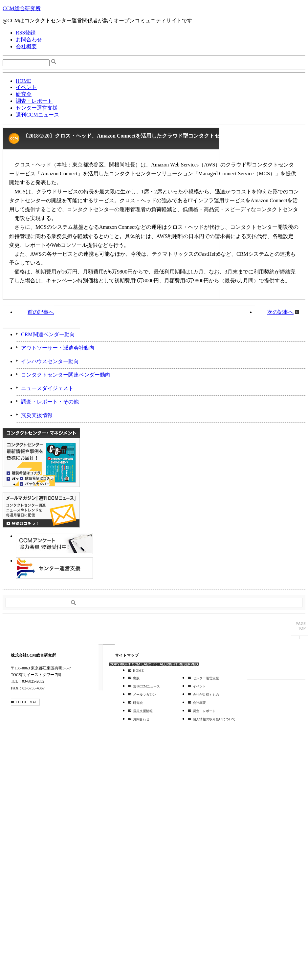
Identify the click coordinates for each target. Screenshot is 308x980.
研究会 (24, 94)
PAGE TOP (299, 629)
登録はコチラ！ (41, 510)
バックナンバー (37, 484)
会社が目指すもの (206, 695)
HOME (23, 81)
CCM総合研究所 (22, 8)
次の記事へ (280, 312)
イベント (26, 87)
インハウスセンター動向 (50, 361)
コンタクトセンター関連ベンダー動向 (66, 375)
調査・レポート (34, 101)
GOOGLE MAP (25, 702)
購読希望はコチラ (37, 478)
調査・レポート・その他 (50, 402)
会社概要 (26, 46)
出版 (136, 678)
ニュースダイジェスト (47, 388)
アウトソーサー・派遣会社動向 (58, 348)
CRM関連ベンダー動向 (48, 334)
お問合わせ (29, 40)
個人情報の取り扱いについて (214, 719)
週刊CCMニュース (37, 115)
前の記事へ (41, 312)
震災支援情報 (37, 415)
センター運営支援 (37, 108)
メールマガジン (144, 695)
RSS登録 (26, 33)
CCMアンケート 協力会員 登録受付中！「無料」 (54, 544)
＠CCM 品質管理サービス (54, 568)
